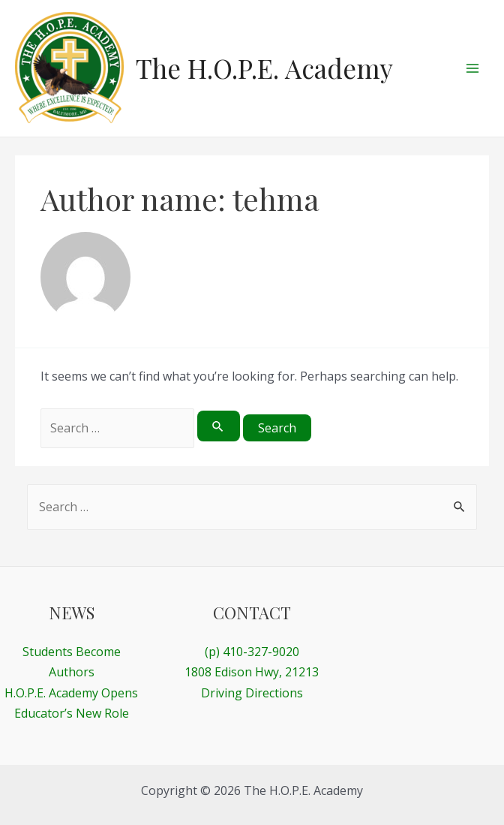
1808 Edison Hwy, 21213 (252, 672)
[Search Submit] (218, 426)
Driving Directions (252, 693)
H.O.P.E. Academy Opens (71, 693)
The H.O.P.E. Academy (264, 68)
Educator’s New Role (72, 713)
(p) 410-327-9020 (252, 652)
